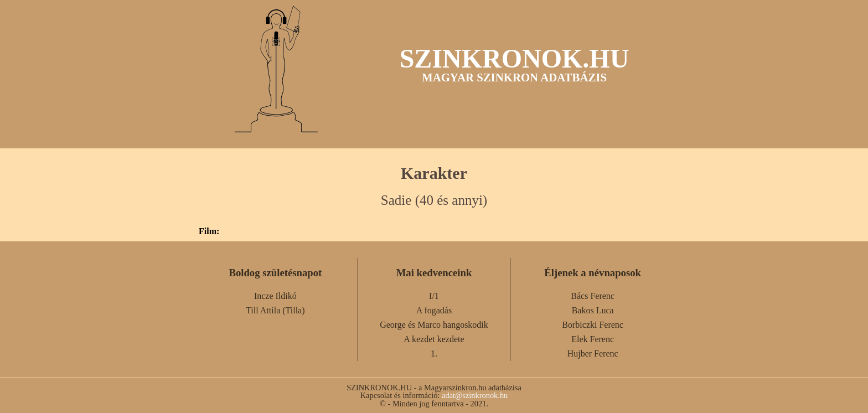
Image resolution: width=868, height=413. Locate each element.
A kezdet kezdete (434, 339)
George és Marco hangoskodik (434, 325)
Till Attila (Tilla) (275, 310)
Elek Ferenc (593, 339)
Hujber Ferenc (593, 353)
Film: (209, 231)
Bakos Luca (593, 310)
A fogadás (434, 310)
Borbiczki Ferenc (593, 325)
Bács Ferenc (593, 296)
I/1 (434, 296)
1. (434, 353)
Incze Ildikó (275, 296)
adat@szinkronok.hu (475, 395)
